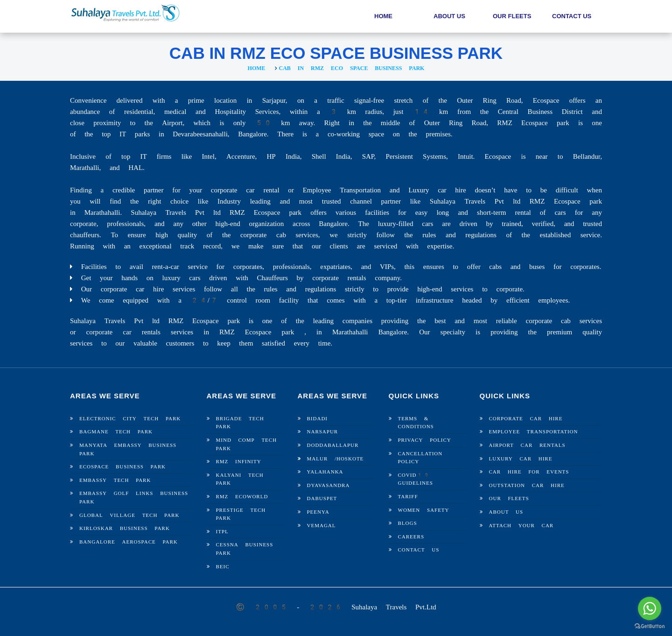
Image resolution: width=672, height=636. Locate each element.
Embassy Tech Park (115, 480)
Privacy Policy (425, 440)
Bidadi (318, 419)
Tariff (408, 497)
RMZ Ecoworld (242, 497)
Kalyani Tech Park (240, 479)
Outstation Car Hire (527, 485)
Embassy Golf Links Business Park (134, 498)
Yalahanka (325, 472)
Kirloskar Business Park (125, 528)
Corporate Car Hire (526, 419)
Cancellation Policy (420, 458)
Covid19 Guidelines (416, 479)
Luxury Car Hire (521, 459)
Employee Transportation (534, 432)
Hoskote (350, 459)
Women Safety (424, 510)
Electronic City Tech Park (130, 419)
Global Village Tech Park (129, 515)
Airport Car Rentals (527, 445)
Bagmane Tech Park (116, 432)
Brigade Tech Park (240, 423)
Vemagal (322, 526)
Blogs (408, 523)
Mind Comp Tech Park (247, 444)
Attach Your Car (521, 526)
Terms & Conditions (416, 423)
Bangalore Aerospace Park (129, 542)
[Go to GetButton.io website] (650, 626)
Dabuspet (322, 498)
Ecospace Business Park (122, 467)
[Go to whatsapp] (650, 608)
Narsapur (323, 432)
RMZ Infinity (239, 462)
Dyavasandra (329, 485)
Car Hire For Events (529, 472)
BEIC (223, 567)
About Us (449, 16)
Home (383, 16)
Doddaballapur (333, 445)
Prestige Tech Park (241, 514)
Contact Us (572, 16)
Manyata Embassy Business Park (128, 449)
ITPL (222, 532)
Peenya (318, 512)
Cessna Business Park (245, 549)
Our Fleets (512, 16)
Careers (411, 537)
